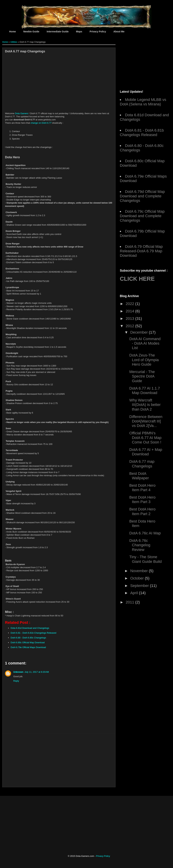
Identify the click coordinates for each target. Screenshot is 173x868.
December (140, 332)
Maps (79, 32)
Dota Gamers (22, 113)
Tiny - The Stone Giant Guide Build (145, 559)
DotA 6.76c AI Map (145, 533)
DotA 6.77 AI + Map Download (146, 452)
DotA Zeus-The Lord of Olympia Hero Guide (144, 360)
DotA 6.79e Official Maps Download (28, 647)
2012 (130, 326)
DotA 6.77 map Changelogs (142, 464)
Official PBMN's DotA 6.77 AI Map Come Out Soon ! (145, 438)
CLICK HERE (137, 279)
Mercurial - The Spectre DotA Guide (142, 376)
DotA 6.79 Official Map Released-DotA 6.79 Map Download (141, 251)
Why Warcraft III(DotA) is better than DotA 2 (145, 405)
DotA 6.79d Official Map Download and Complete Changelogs (142, 196)
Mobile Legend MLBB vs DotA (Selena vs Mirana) (143, 102)
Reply (16, 681)
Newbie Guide (31, 32)
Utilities (14, 42)
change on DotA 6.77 (41, 123)
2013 (130, 319)
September (140, 586)
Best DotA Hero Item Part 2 (142, 511)
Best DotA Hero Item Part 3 (142, 500)
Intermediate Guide (58, 32)
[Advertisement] (36, 86)
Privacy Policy (98, 32)
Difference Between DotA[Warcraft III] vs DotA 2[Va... (146, 421)
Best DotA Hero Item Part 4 (142, 488)
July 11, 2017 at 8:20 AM (37, 672)
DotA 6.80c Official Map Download (28, 642)
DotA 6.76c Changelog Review (140, 545)
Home (13, 32)
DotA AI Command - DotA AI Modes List (145, 343)
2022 (130, 304)
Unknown (18, 672)
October (137, 578)
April (134, 593)
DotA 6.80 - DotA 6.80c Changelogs (28, 638)
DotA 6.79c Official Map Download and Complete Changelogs (142, 216)
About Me (119, 32)
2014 (130, 311)
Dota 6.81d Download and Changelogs (30, 628)
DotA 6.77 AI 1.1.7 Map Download (145, 391)
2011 (130, 602)
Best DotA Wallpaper (139, 476)
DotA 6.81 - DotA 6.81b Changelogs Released (34, 633)
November (140, 571)
